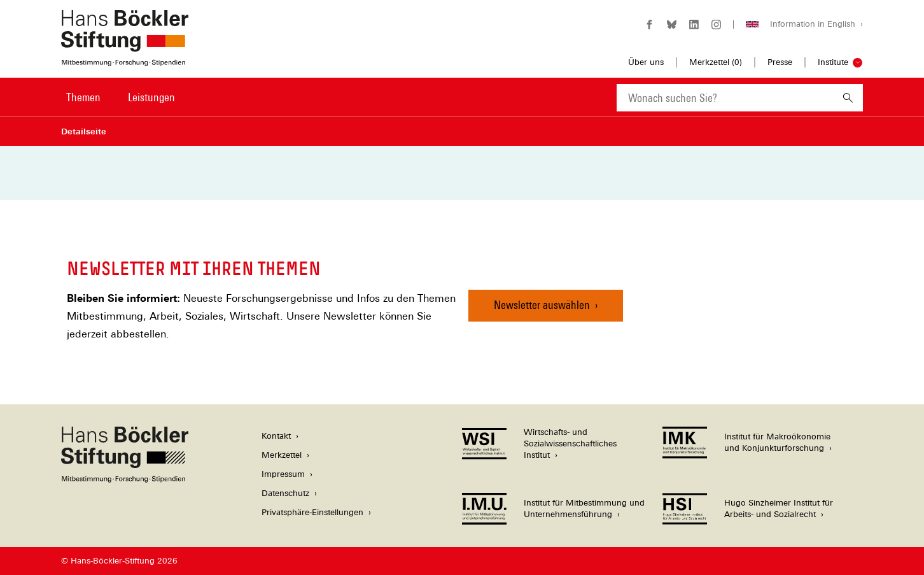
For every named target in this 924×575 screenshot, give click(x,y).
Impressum (283, 474)
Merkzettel (282, 455)
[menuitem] (83, 106)
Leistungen (151, 97)
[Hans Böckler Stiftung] (125, 479)
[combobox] (725, 98)
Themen (83, 97)
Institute (833, 62)
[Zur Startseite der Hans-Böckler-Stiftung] (125, 60)
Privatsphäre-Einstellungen (312, 512)
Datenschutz (285, 493)
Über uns (646, 62)
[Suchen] (848, 98)
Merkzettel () (716, 62)
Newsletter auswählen (542, 305)
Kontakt (276, 436)
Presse (780, 62)
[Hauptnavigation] (122, 97)
